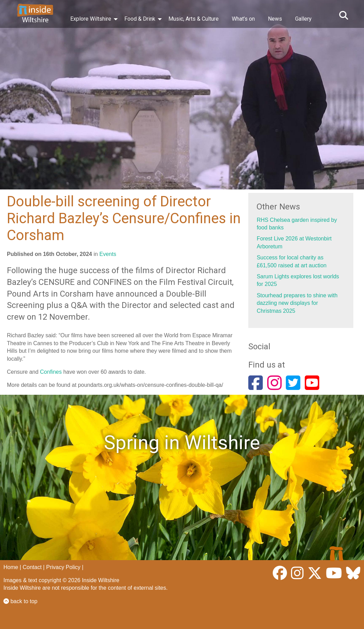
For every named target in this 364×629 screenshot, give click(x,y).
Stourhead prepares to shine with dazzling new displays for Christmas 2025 (297, 303)
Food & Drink (140, 19)
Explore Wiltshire (91, 19)
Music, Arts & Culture (194, 19)
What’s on (243, 19)
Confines (51, 372)
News (275, 19)
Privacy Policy (63, 567)
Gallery (303, 19)
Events (108, 254)
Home (11, 567)
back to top (20, 601)
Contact (32, 567)
